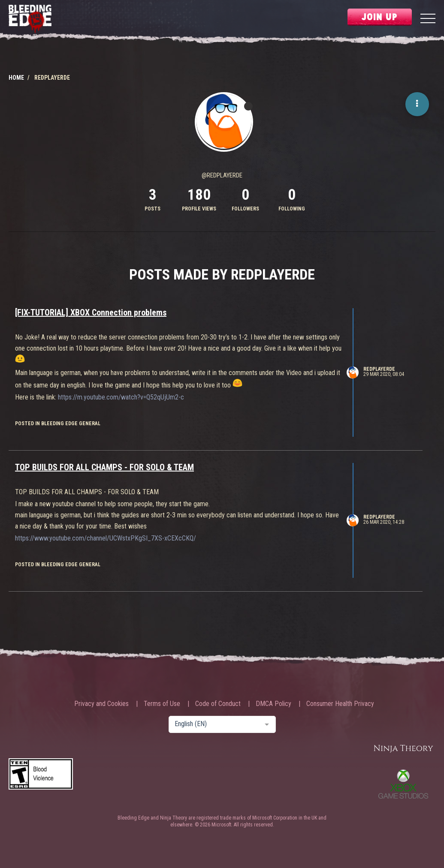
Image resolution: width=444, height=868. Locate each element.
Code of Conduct (218, 704)
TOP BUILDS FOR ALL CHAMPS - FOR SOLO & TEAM (104, 467)
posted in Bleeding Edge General (58, 423)
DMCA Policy (273, 704)
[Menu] (428, 20)
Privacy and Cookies (101, 704)
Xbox (403, 784)
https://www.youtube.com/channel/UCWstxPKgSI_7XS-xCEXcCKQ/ (106, 538)
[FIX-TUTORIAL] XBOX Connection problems (91, 312)
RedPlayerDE (379, 369)
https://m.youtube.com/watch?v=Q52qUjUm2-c (121, 397)
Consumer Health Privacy (340, 704)
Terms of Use (162, 704)
